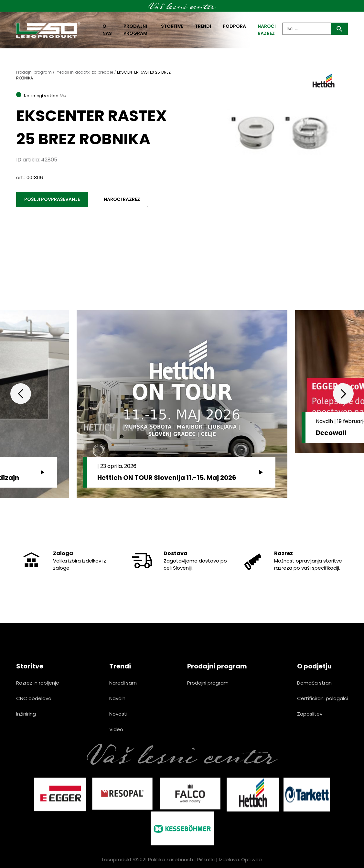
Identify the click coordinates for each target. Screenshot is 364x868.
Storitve (172, 26)
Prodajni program (135, 30)
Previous (21, 394)
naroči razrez (267, 30)
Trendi (203, 26)
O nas (107, 30)
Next (343, 394)
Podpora (234, 26)
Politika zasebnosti (171, 859)
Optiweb (252, 859)
